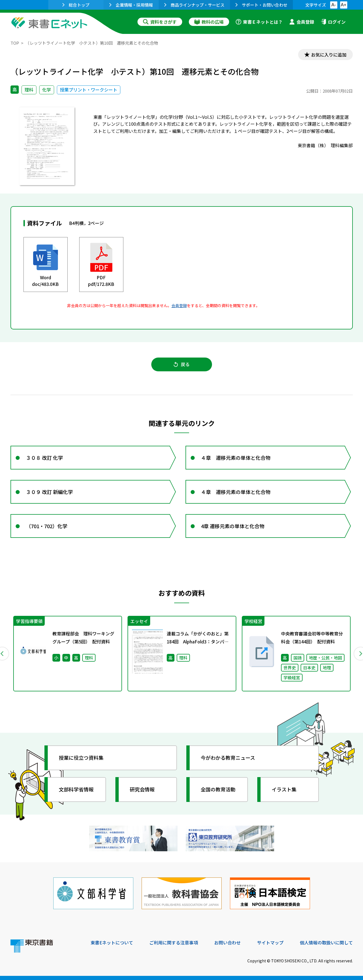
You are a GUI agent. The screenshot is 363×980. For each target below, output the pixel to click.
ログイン (333, 22)
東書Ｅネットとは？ (259, 22)
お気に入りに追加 (329, 55)
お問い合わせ (227, 943)
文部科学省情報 (76, 789)
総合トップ (76, 5)
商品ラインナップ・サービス (194, 5)
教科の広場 (209, 22)
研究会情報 (142, 789)
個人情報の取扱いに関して (326, 943)
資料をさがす (160, 22)
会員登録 (302, 22)
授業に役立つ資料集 (81, 758)
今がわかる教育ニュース (228, 758)
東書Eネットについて (112, 943)
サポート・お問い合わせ (261, 5)
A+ (343, 5)
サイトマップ (270, 943)
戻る (182, 364)
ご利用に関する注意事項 (174, 943)
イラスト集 (284, 789)
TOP (15, 43)
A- (334, 5)
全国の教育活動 (218, 789)
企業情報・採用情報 (131, 5)
